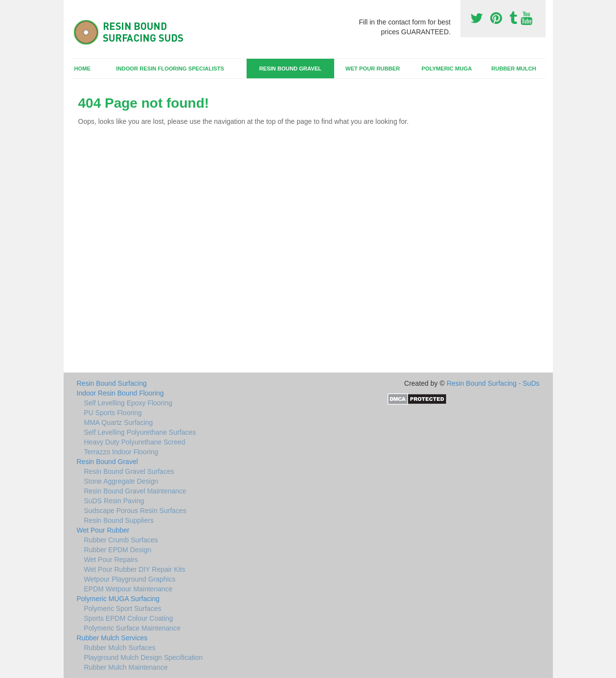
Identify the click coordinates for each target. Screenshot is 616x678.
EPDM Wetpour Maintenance (128, 589)
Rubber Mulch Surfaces (120, 648)
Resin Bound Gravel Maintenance (135, 491)
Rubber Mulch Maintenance (126, 667)
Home (82, 69)
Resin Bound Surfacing (112, 383)
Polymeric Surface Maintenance (133, 628)
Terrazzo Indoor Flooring (121, 452)
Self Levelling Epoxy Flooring (128, 403)
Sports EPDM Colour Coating (129, 618)
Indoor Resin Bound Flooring (120, 393)
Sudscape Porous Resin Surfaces (135, 511)
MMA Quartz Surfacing (119, 422)
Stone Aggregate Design (121, 481)
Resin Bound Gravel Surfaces (129, 471)
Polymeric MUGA (446, 69)
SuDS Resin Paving (114, 501)
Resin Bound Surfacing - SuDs (493, 383)
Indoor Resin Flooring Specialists (170, 69)
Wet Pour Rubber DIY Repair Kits (135, 569)
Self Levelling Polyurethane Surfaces (140, 432)
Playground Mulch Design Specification (144, 657)
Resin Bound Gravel (290, 69)
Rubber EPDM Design (118, 550)
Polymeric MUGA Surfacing (118, 599)
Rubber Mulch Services (112, 638)
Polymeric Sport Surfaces (123, 608)
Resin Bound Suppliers (119, 520)
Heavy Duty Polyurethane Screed (135, 442)
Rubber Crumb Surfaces (121, 540)
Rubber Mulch (513, 69)
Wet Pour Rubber (373, 69)
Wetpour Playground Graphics (130, 579)
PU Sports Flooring (113, 413)
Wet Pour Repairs (111, 560)
